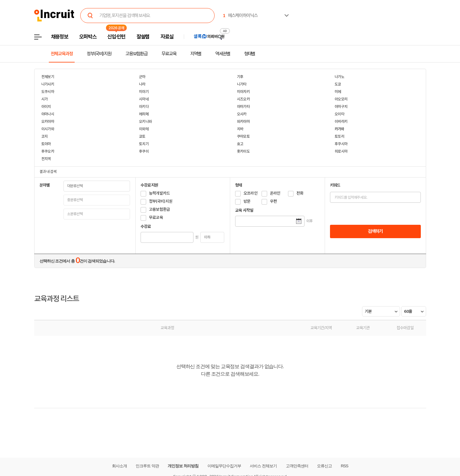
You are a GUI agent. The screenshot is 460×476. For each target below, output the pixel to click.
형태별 (250, 54)
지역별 (196, 54)
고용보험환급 (136, 54)
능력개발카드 (160, 193)
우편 (274, 201)
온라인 (275, 193)
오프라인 (251, 193)
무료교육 (169, 54)
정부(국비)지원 (99, 54)
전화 (300, 193)
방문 (247, 201)
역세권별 (223, 54)
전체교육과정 (62, 54)
